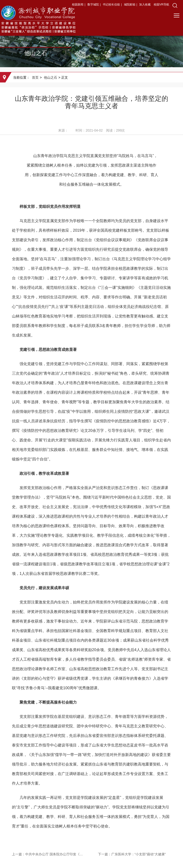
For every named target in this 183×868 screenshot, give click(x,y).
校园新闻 (78, 5)
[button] (175, 5)
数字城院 (93, 5)
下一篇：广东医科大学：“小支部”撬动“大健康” (132, 854)
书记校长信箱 (111, 5)
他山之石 (51, 77)
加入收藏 (145, 5)
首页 (35, 77)
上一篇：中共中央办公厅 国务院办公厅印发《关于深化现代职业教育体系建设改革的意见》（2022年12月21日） (48, 854)
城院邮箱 (130, 5)
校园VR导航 (161, 5)
